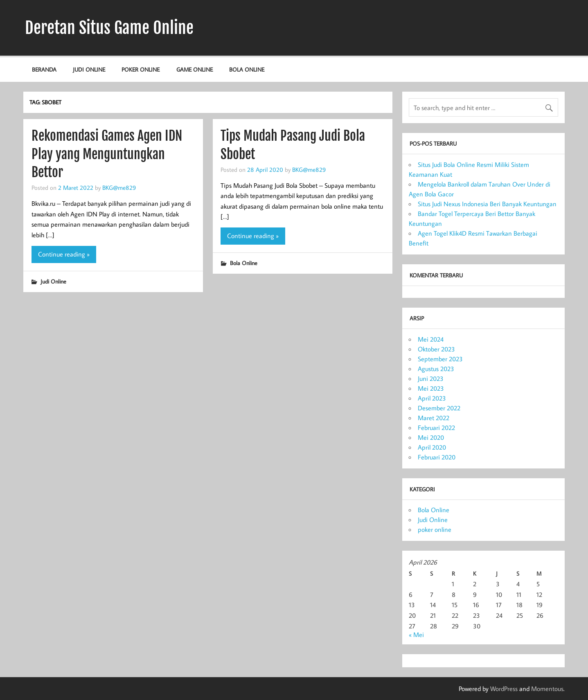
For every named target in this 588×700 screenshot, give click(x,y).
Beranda (44, 69)
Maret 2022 (434, 418)
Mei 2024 (431, 339)
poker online (141, 69)
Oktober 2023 (436, 349)
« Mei (416, 635)
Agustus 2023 (436, 369)
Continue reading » (64, 254)
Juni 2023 (431, 378)
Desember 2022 (439, 408)
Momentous (547, 689)
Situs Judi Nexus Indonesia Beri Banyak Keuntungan (487, 204)
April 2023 (432, 398)
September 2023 (440, 359)
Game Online (195, 69)
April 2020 (432, 447)
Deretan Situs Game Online (109, 28)
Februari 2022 (436, 428)
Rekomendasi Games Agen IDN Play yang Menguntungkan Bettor (107, 154)
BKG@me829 (119, 187)
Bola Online (247, 69)
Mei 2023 (431, 388)
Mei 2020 (431, 437)
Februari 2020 (437, 457)
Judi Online (89, 69)
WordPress (504, 689)
